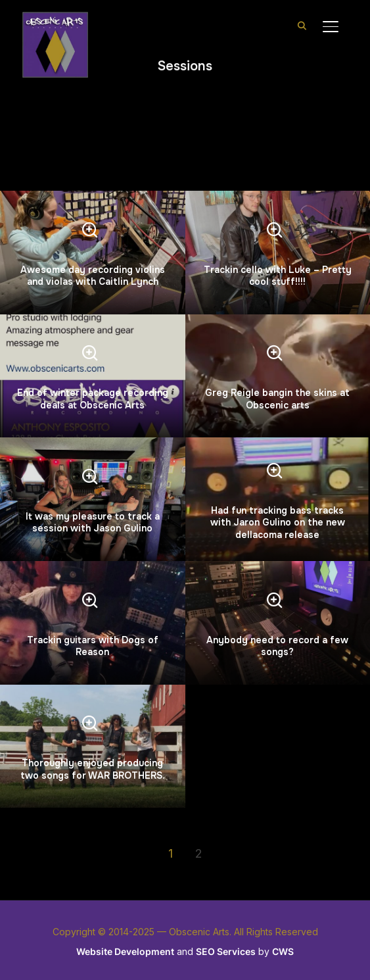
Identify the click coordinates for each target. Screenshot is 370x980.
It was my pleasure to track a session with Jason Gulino (93, 522)
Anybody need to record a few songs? (277, 646)
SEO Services (226, 951)
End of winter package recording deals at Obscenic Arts (93, 399)
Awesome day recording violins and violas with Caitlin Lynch (93, 276)
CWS (283, 951)
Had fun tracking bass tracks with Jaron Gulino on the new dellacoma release (278, 522)
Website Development (125, 951)
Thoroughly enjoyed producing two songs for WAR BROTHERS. (93, 769)
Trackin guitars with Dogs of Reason (93, 646)
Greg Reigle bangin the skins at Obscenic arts (277, 399)
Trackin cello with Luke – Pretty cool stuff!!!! (278, 276)
